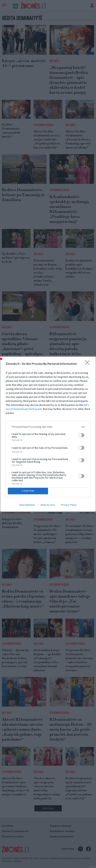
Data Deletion (27, 505)
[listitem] (48, 427)
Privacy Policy (69, 505)
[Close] (89, 364)
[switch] (81, 435)
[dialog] (48, 434)
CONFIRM (28, 491)
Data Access (48, 505)
